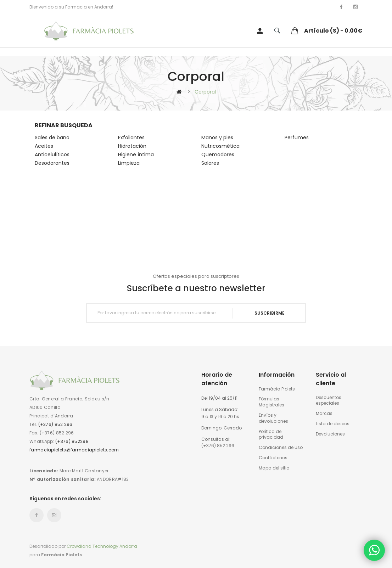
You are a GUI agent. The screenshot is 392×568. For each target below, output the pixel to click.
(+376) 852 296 (55, 424)
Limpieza (129, 163)
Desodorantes (52, 163)
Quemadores (218, 154)
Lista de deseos (333, 424)
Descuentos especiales (329, 401)
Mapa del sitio (274, 468)
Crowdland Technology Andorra (102, 546)
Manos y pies (217, 137)
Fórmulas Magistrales (271, 402)
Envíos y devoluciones (273, 418)
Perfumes (297, 137)
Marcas (324, 414)
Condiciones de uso (281, 448)
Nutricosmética (220, 146)
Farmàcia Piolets (277, 389)
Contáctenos (273, 458)
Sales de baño (52, 137)
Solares (210, 163)
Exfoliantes (131, 137)
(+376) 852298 (72, 441)
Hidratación (132, 146)
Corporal (205, 92)
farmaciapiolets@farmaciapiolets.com (74, 450)
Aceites (44, 146)
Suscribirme (270, 313)
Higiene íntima (136, 154)
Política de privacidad (271, 435)
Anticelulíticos (52, 154)
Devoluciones (330, 434)
